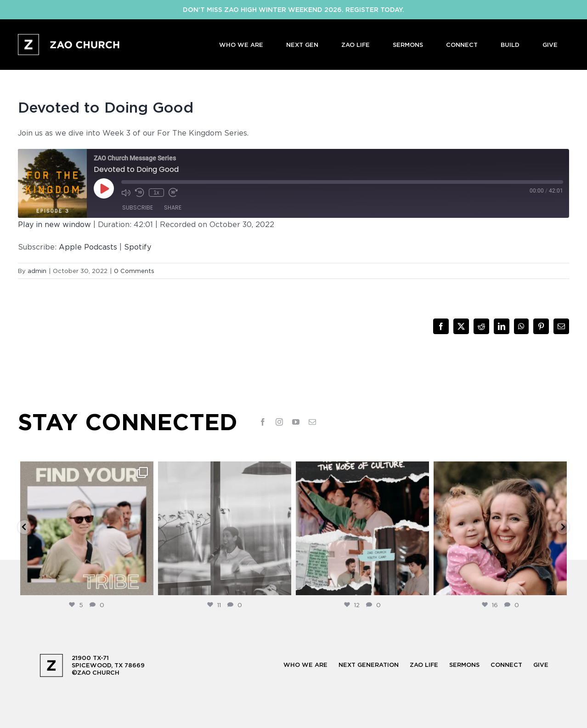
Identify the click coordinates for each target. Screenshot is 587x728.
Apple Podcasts (88, 247)
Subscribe (138, 208)
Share (173, 208)
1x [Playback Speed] (156, 193)
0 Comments (134, 271)
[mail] (312, 422)
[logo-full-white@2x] (70, 38)
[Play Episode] (104, 188)
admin (37, 271)
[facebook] (263, 422)
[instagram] (279, 422)
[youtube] (296, 422)
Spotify (138, 247)
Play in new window (54, 224)
